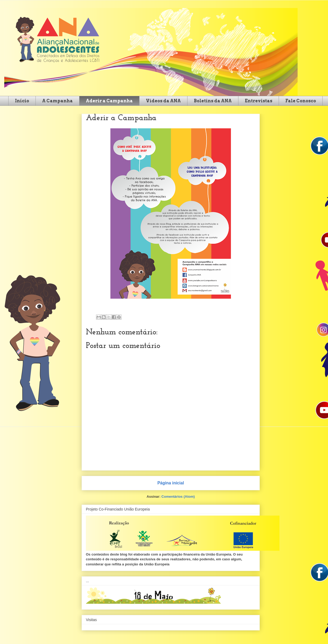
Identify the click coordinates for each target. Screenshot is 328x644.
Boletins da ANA (213, 101)
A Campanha (57, 101)
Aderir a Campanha (109, 101)
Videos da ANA (163, 101)
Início (22, 101)
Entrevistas (259, 101)
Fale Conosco (301, 101)
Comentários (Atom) (178, 497)
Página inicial (171, 483)
